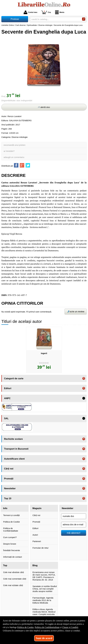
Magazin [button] (37, 508)
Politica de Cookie (11, 522)
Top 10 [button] (8, 498)
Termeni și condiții (11, 515)
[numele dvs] (74, 516)
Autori (35, 535)
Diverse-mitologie (20, 137)
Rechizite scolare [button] (13, 439)
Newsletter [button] (10, 488)
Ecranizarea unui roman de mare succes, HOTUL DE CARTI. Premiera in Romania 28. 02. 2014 (44, 576)
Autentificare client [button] (14, 459)
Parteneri (37, 541)
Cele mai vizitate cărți (13, 585)
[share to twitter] (28, 165)
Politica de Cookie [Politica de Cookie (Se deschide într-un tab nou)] (25, 627)
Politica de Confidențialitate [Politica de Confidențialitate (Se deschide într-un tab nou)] (47, 627)
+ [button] (84, 378)
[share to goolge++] (22, 165)
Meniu (60, 12)
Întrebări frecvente (12, 550)
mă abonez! (74, 533)
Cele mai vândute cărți (13, 572)
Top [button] (5, 565)
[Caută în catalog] (84, 19)
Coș (46, 12)
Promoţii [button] (9, 479)
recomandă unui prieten (15, 145)
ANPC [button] (7, 398)
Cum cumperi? (10, 537)
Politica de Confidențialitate (11, 530)
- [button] (84, 398)
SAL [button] (6, 418)
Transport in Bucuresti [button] (16, 449)
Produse (15, 19)
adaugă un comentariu (14, 157)
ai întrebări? (9, 151)
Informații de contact (13, 557)
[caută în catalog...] (55, 19)
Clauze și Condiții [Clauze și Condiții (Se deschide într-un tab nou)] (70, 627)
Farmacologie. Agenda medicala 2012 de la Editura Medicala (43, 600)
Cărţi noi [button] (9, 469)
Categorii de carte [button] (14, 378)
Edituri (35, 528)
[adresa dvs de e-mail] (74, 525)
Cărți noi (36, 515)
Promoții (36, 522)
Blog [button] (35, 565)
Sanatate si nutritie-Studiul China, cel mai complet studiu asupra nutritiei (45, 589)
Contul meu (30, 12)
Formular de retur (41, 548)
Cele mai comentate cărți (15, 579)
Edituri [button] (8, 388)
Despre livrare (10, 544)
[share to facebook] (16, 165)
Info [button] (5, 508)
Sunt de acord (44, 638)
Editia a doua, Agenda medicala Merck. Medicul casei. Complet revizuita (44, 612)
